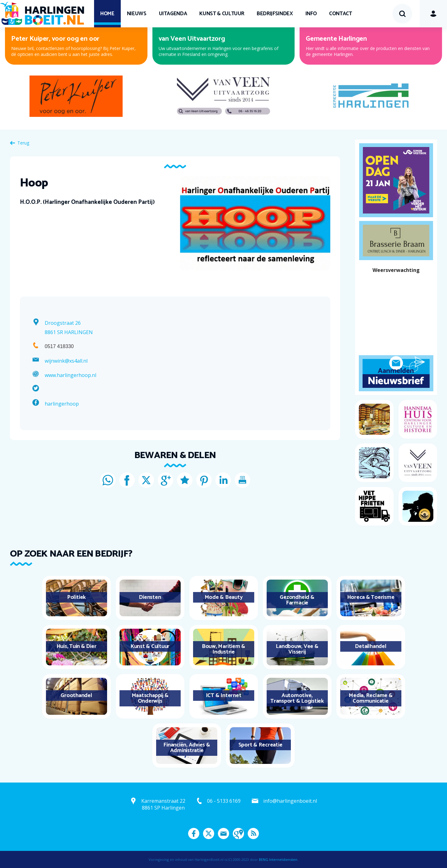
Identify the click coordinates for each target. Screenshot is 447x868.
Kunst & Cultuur (222, 14)
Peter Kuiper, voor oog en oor (55, 39)
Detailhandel (370, 646)
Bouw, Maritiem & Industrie (223, 649)
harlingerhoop (62, 404)
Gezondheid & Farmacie (297, 600)
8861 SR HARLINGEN (69, 332)
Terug (23, 143)
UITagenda (173, 14)
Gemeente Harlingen (336, 39)
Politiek (76, 597)
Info (311, 14)
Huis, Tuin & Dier (77, 646)
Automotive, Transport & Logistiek (297, 698)
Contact (341, 14)
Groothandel (76, 696)
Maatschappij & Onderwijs (150, 698)
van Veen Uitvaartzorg (192, 39)
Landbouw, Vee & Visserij (297, 649)
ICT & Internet (224, 696)
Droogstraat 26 (63, 323)
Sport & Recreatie (260, 745)
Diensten (150, 597)
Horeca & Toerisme (371, 597)
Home (107, 14)
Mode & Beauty (224, 597)
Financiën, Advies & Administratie (187, 748)
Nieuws (137, 14)
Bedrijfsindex (275, 14)
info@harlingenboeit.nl (290, 801)
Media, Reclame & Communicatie (370, 698)
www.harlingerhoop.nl (70, 375)
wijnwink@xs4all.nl (66, 361)
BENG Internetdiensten (278, 859)
